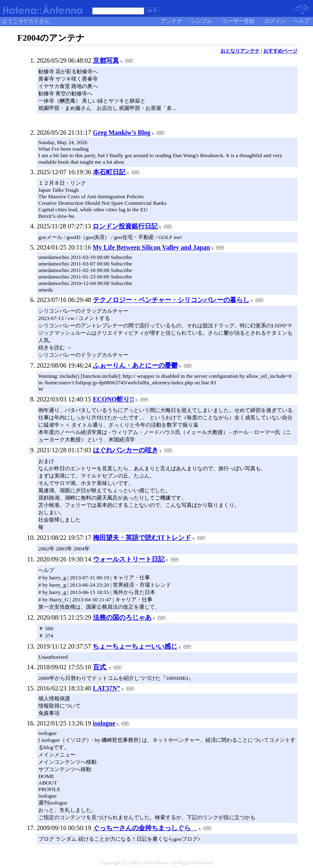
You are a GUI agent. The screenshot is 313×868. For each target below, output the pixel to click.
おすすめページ (280, 51)
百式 (100, 667)
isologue (104, 723)
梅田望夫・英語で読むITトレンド (142, 538)
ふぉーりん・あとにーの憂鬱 (135, 365)
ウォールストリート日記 (129, 559)
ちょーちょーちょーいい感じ (135, 646)
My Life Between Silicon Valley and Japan (151, 247)
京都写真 (106, 60)
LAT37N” (107, 688)
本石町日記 (109, 172)
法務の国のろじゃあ (122, 617)
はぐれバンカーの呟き (126, 450)
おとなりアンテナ (240, 51)
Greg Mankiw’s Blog (122, 133)
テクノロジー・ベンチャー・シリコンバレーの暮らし (171, 300)
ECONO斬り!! (114, 399)
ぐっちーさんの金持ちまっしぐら (145, 828)
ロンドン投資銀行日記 (125, 226)
